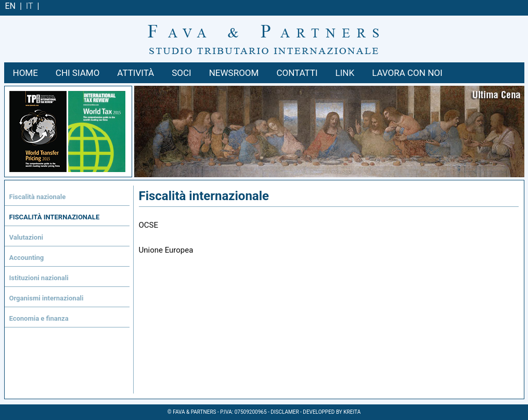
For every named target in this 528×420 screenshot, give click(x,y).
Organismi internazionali (47, 298)
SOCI (181, 73)
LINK (345, 73)
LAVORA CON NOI (407, 73)
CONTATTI (297, 73)
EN (11, 6)
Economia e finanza (39, 318)
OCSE (149, 225)
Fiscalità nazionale (38, 197)
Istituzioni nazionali (39, 278)
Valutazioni (26, 237)
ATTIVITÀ (136, 73)
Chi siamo (78, 73)
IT (30, 6)
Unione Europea (166, 250)
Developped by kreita (332, 412)
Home (25, 73)
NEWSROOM (234, 73)
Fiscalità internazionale (55, 217)
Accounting (27, 258)
